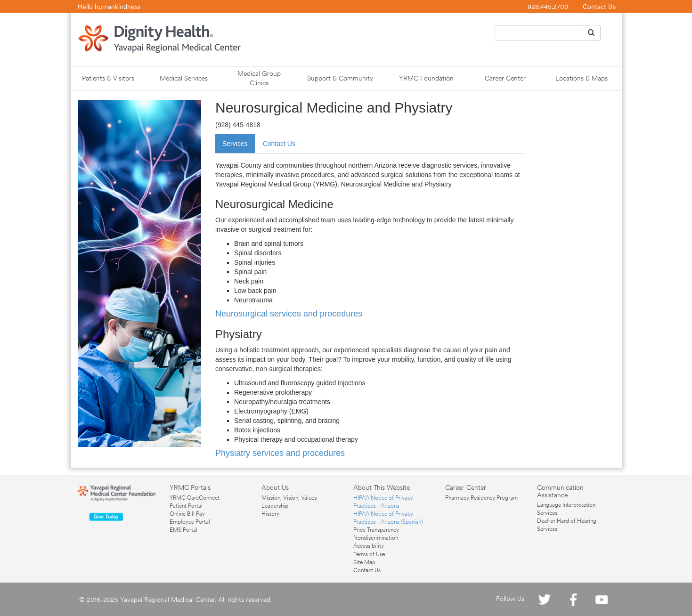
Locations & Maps (582, 78)
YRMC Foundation (426, 78)
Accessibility (369, 546)
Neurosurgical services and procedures (289, 314)
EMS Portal (183, 530)
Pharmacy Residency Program (481, 498)
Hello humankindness (109, 7)
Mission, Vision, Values (289, 498)
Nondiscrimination (376, 538)
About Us (275, 487)
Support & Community (340, 78)
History (270, 514)
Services (235, 144)
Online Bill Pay (187, 514)
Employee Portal (190, 522)
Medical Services (184, 78)
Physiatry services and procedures (280, 453)
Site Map (364, 562)
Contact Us (599, 7)
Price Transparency (376, 530)
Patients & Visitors (108, 78)
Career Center (505, 78)
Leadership (275, 506)
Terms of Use (369, 554)
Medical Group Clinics (259, 78)
